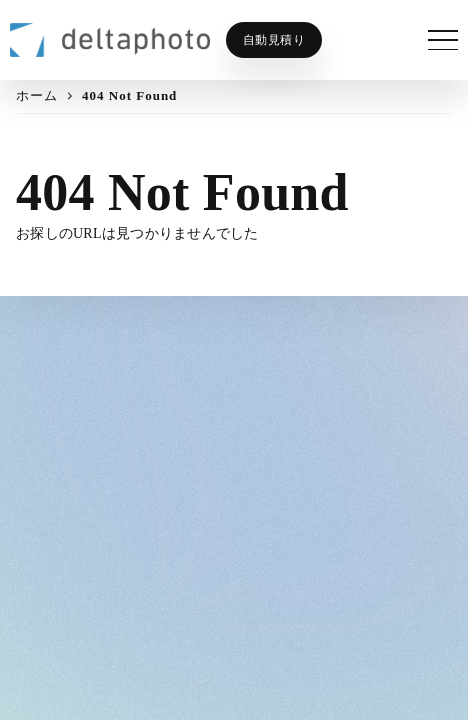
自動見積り (274, 40)
